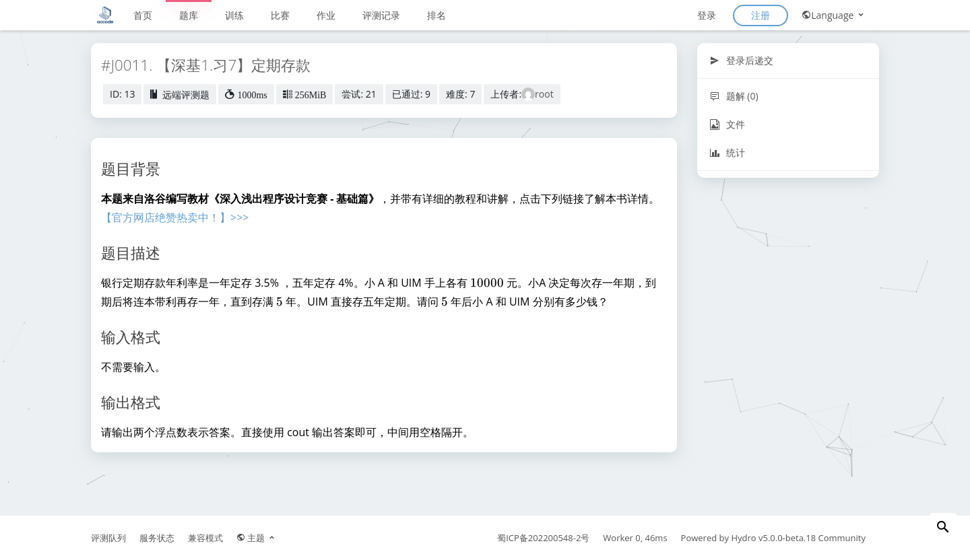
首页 (143, 15)
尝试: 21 (359, 94)
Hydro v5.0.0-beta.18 (773, 538)
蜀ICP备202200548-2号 (543, 538)
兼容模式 (205, 538)
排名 (437, 15)
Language (834, 15)
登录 (707, 15)
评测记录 (381, 15)
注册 (761, 15)
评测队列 (108, 538)
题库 (189, 15)
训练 (234, 15)
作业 (326, 15)
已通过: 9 (411, 94)
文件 (727, 124)
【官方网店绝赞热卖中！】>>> (175, 217)
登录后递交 (741, 60)
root (544, 94)
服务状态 (157, 538)
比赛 (280, 15)
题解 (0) (734, 96)
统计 (727, 152)
